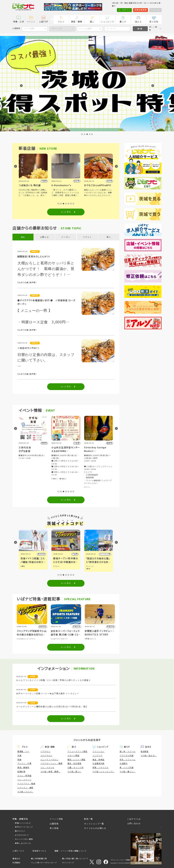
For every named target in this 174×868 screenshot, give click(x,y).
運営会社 (16, 859)
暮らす (123, 22)
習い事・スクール (128, 752)
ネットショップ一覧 (94, 824)
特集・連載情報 (20, 819)
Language (155, 10)
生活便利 (124, 763)
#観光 (56, 566)
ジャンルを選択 (85, 29)
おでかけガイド (22, 835)
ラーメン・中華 (24, 763)
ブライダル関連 (127, 756)
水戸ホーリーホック (24, 827)
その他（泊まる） (149, 756)
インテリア (97, 756)
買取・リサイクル (100, 768)
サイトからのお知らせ (95, 828)
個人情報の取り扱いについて (75, 859)
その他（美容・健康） (51, 772)
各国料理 (21, 772)
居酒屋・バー (23, 752)
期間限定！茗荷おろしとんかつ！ (34, 257)
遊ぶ (92, 22)
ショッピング (108, 22)
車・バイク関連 (127, 768)
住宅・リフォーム (128, 760)
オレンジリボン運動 (24, 839)
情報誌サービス (39, 851)
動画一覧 (88, 819)
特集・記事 (19, 22)
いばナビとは (134, 819)
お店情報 (54, 824)
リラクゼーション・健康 (52, 763)
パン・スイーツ (24, 780)
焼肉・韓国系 (23, 768)
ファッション (98, 752)
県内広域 (41, 554)
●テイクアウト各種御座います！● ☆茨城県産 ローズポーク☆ (46, 302)
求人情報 (154, 22)
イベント (31, 22)
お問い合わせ (134, 823)
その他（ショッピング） (103, 772)
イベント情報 (56, 819)
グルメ (61, 22)
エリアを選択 (29, 29)
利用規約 (16, 863)
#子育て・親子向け (26, 462)
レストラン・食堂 (25, 788)
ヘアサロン (46, 752)
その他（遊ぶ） (75, 772)
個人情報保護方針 (39, 859)
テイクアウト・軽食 (26, 784)
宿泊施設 (145, 752)
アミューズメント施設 (77, 752)
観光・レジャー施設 (76, 760)
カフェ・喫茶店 (24, 776)
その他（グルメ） (25, 792)
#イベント (25, 566)
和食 (19, 760)
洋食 (19, 756)
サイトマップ (68, 863)
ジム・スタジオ (48, 768)
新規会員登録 (140, 10)
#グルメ (89, 566)
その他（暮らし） (128, 772)
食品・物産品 (98, 760)
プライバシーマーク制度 (120, 860)
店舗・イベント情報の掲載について (71, 851)
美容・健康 (77, 22)
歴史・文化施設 (75, 763)
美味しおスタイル (23, 843)
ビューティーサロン (50, 760)
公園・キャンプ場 (75, 768)
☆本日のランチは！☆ (29, 348)
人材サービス (18, 851)
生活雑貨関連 (98, 763)
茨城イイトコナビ (23, 823)
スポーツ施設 (74, 756)
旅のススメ (20, 831)
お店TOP (44, 22)
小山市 (108, 554)
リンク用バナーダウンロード (44, 863)
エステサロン (47, 756)
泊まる (138, 22)
